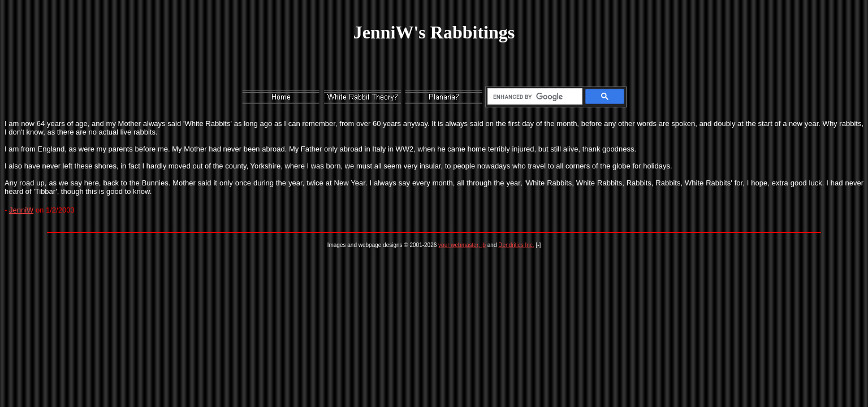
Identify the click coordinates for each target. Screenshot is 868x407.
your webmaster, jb (462, 245)
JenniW (21, 210)
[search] (533, 97)
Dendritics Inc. (516, 245)
